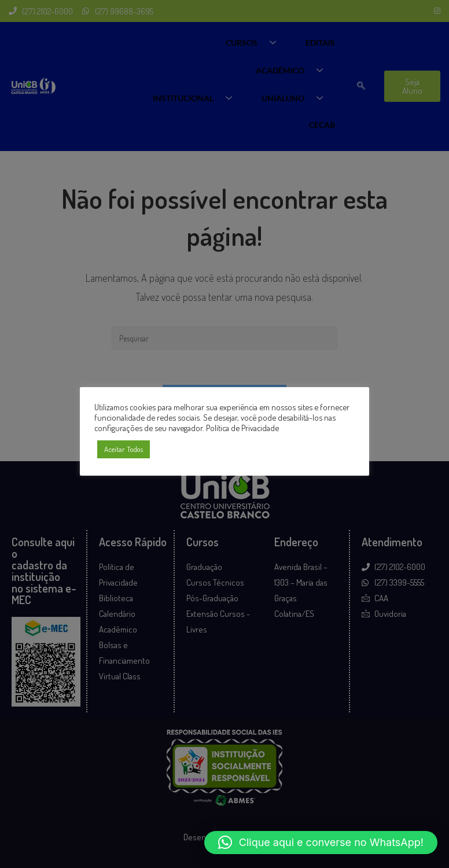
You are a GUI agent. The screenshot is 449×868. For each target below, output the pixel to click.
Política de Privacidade (242, 428)
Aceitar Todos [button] (124, 449)
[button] (321, 843)
